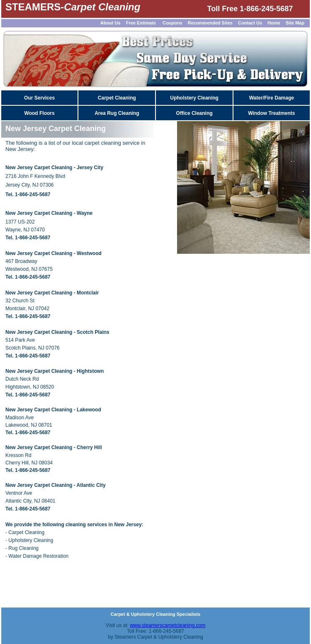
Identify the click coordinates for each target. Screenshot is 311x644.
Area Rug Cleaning (117, 113)
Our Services (39, 98)
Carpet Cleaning (117, 98)
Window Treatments (271, 113)
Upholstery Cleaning (194, 98)
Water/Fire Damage (272, 98)
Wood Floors (40, 113)
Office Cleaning (194, 113)
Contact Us (250, 23)
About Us (111, 23)
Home (274, 23)
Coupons (173, 23)
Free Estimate (140, 23)
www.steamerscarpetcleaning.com (168, 625)
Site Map (296, 23)
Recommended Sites (210, 23)
